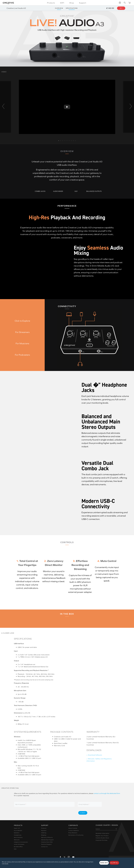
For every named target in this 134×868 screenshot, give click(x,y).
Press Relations (73, 833)
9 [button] (74, 140)
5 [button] (66, 140)
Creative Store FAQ (47, 842)
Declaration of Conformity (76, 835)
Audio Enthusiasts (19, 844)
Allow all (114, 863)
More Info (104, 863)
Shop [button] (72, 3)
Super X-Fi (17, 828)
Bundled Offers (18, 847)
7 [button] (70, 140)
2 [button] (60, 140)
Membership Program (47, 840)
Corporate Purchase (102, 840)
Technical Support (46, 844)
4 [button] (64, 140)
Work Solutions (18, 837)
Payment (44, 831)
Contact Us (44, 847)
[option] (67, 107)
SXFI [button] (62, 3)
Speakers (17, 833)
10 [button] (75, 140)
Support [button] (83, 3)
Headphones (18, 835)
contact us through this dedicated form (107, 793)
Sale (15, 849)
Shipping (44, 835)
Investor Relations (74, 831)
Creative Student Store (102, 838)
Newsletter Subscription (103, 833)
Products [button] (51, 3)
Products (44, 828)
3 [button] (62, 140)
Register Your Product (102, 836)
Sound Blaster (18, 831)
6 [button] (68, 140)
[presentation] (61, 813)
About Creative (73, 828)
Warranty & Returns (47, 837)
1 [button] (59, 140)
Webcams (17, 840)
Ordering (44, 833)
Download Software (95, 755)
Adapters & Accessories (21, 842)
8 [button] (72, 140)
